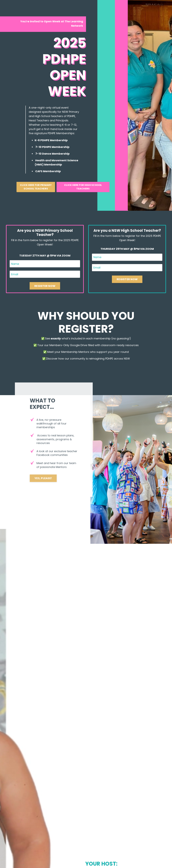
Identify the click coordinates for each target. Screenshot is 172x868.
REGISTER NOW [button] (45, 286)
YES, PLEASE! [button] (43, 478)
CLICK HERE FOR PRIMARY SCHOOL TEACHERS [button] (36, 187)
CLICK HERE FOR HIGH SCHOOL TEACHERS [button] (83, 187)
